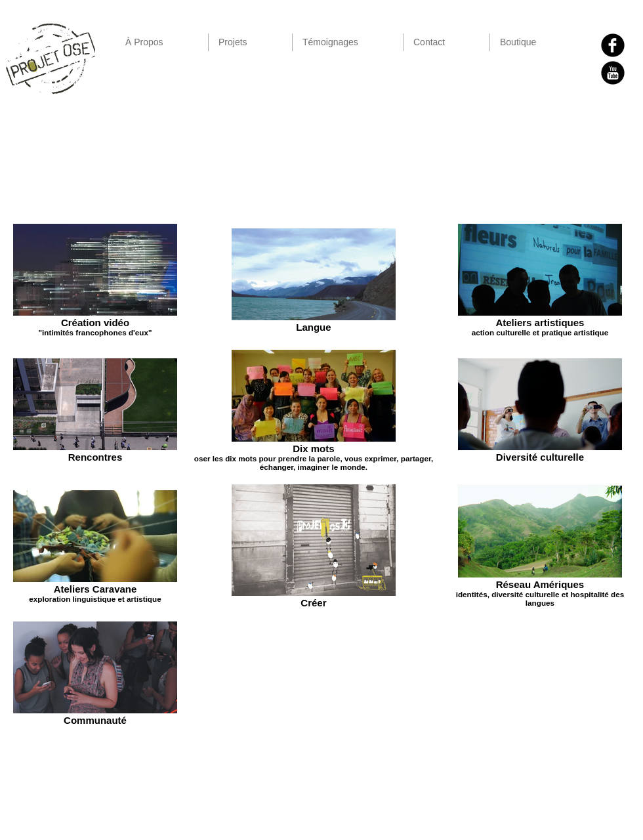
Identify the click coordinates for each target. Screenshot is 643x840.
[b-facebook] (613, 45)
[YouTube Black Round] (613, 73)
